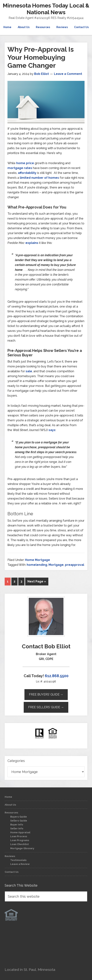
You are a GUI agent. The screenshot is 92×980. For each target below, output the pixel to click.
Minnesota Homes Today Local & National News (46, 9)
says (52, 430)
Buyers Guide (19, 817)
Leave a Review (20, 864)
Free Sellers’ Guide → (46, 707)
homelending (37, 565)
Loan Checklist (20, 844)
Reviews (10, 856)
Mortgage (56, 565)
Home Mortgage (38, 560)
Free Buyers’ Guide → (46, 694)
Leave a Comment (68, 74)
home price (25, 163)
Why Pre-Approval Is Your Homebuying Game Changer (41, 57)
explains (32, 243)
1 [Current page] (8, 581)
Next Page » (37, 581)
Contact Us (12, 872)
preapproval (75, 565)
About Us (10, 805)
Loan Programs (20, 840)
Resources (11, 813)
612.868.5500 (57, 676)
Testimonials (18, 860)
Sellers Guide (19, 821)
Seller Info (17, 828)
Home (8, 797)
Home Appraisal (20, 832)
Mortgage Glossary (22, 848)
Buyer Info (17, 825)
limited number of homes (39, 178)
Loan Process (19, 836)
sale (29, 371)
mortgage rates (20, 168)
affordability (27, 173)
